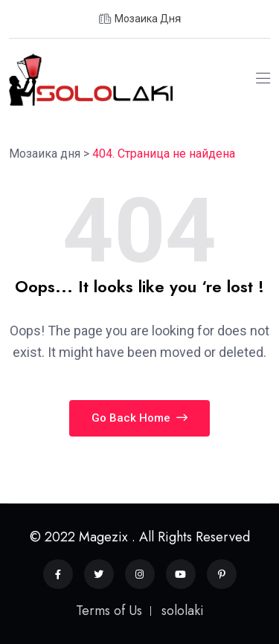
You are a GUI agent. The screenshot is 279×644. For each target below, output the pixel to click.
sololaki (183, 611)
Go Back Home (139, 418)
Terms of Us (109, 611)
